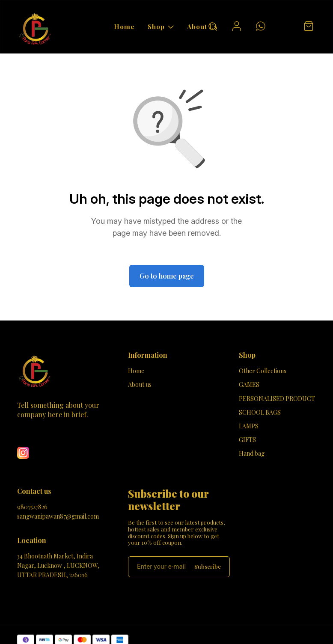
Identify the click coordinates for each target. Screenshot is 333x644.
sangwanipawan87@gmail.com (58, 516)
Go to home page (167, 276)
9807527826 (32, 507)
